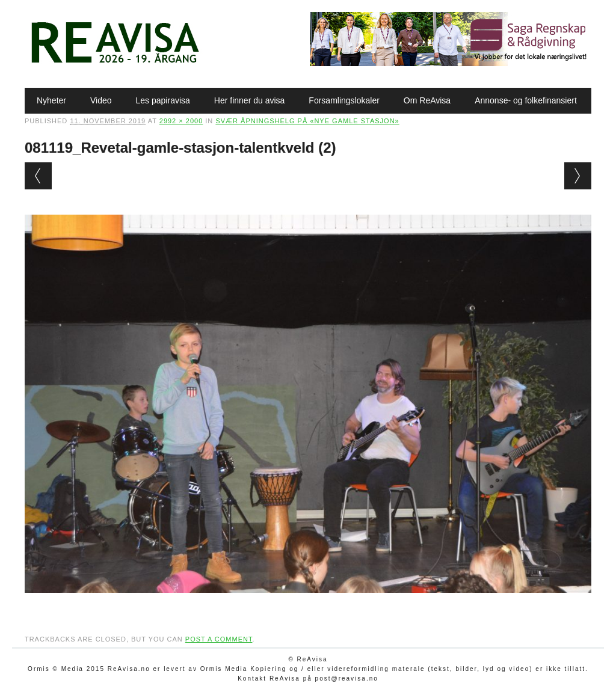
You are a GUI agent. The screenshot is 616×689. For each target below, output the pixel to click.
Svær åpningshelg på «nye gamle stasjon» (307, 121)
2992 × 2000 (181, 121)
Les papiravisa (163, 100)
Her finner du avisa (250, 100)
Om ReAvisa (427, 100)
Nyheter (51, 100)
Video (101, 100)
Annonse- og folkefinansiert (526, 100)
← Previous (38, 176)
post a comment (219, 639)
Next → (578, 176)
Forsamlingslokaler (344, 100)
